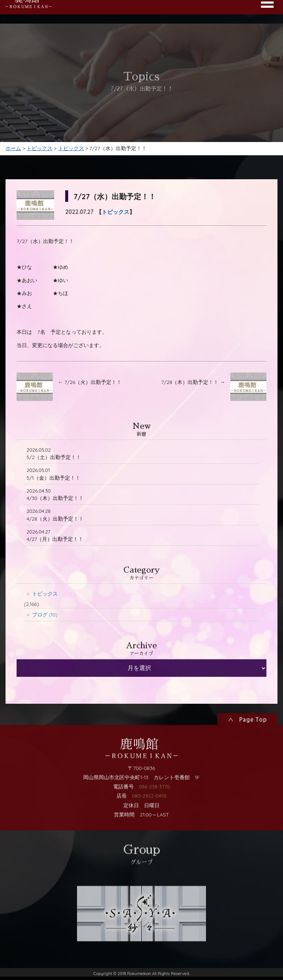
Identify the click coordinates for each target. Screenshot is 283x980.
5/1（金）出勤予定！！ (53, 495)
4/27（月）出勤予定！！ (55, 558)
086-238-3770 (154, 810)
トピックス (116, 216)
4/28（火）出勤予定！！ (55, 537)
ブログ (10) (45, 638)
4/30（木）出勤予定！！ (55, 516)
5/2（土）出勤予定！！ (54, 474)
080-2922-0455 (149, 820)
